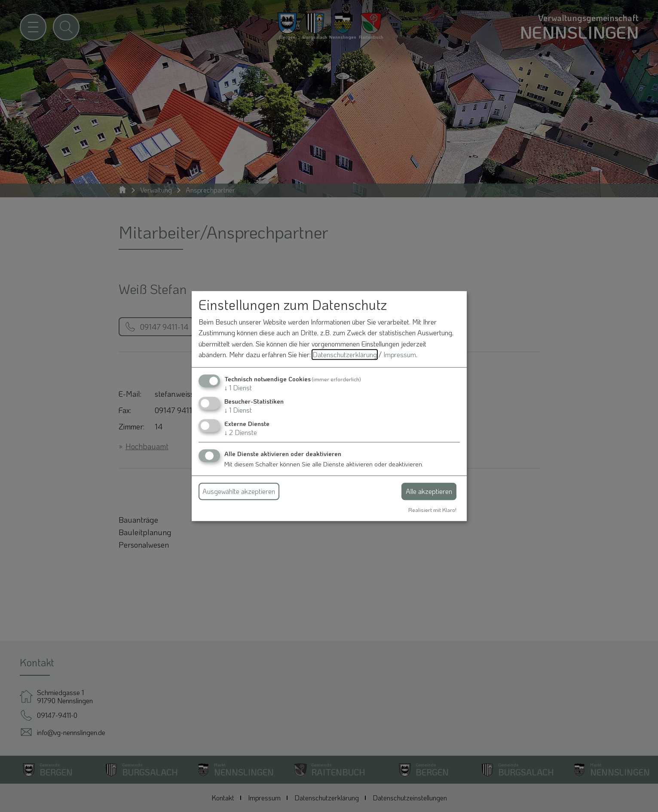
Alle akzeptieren (429, 491)
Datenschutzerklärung (345, 355)
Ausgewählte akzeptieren (239, 491)
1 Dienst (238, 388)
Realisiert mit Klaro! (432, 510)
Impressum (400, 355)
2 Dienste (241, 433)
